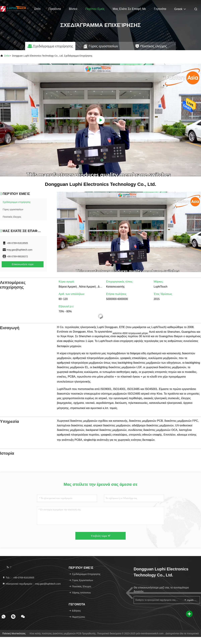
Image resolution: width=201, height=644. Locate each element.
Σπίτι (37, 9)
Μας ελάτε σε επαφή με (129, 9)
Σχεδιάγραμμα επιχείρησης (17, 202)
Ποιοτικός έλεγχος (12, 217)
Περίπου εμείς (95, 9)
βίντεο (73, 9)
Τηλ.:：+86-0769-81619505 (18, 578)
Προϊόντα (55, 9)
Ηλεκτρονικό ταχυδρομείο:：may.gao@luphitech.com (31, 584)
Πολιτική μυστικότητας (14, 633)
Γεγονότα (160, 9)
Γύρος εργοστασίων (13, 209)
